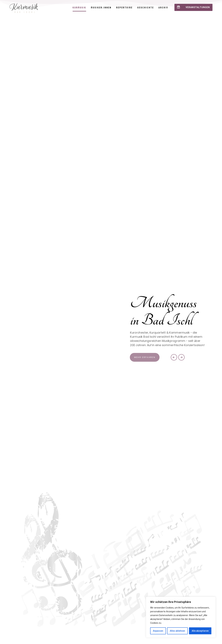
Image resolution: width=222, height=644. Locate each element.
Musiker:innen (101, 8)
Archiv (163, 8)
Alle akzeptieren (200, 631)
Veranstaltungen (193, 7)
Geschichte (146, 8)
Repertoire (124, 8)
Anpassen (158, 631)
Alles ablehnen (177, 631)
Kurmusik (79, 8)
